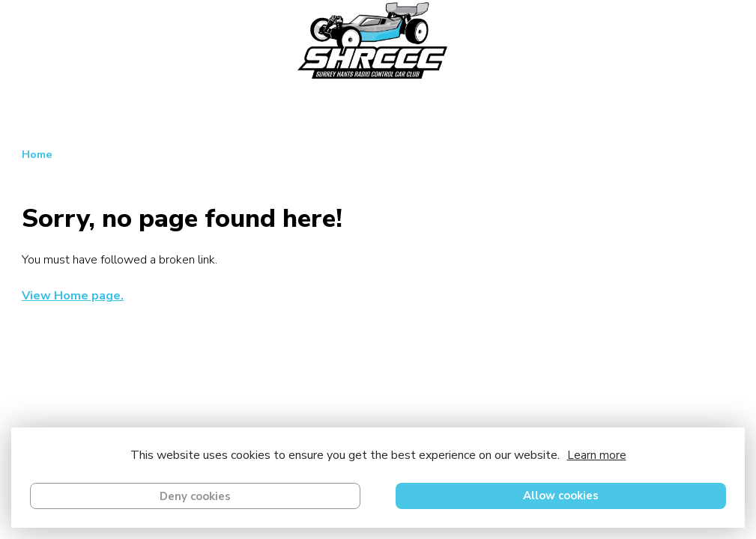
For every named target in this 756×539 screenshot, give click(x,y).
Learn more (597, 455)
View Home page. (73, 296)
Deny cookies (195, 496)
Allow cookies (561, 496)
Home (37, 154)
